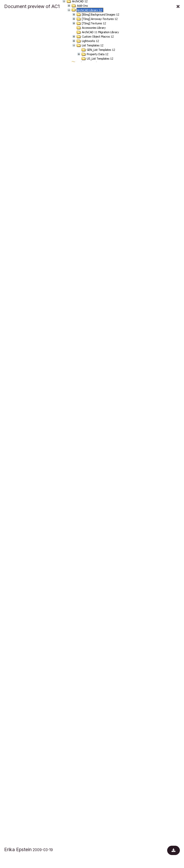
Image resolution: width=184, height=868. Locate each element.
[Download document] (174, 850)
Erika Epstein (18, 849)
